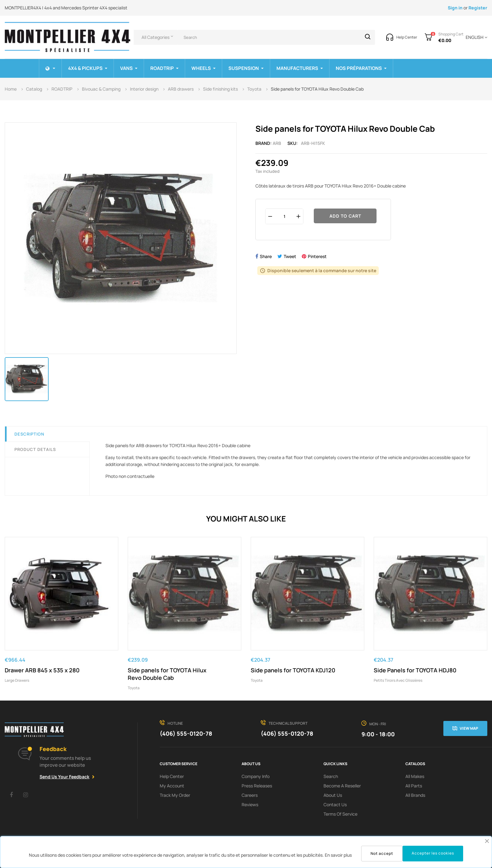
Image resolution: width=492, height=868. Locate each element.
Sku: (293, 143)
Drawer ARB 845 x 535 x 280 (42, 670)
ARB (277, 143)
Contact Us (335, 804)
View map (469, 728)
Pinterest (317, 256)
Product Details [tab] (35, 449)
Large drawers (17, 680)
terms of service (340, 814)
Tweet (290, 256)
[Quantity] (284, 216)
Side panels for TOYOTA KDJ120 (293, 670)
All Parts (414, 786)
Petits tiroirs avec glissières (398, 680)
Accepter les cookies (433, 853)
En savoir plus (338, 855)
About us (333, 795)
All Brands (415, 795)
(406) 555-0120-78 (186, 733)
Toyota (134, 688)
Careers (250, 795)
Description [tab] (29, 434)
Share (266, 256)
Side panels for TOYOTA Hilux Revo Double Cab (167, 674)
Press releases (257, 786)
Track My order (175, 795)
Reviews (250, 804)
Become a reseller (342, 786)
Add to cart (345, 216)
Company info (256, 776)
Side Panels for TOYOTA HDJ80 (415, 670)
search (331, 776)
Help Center (172, 776)
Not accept (382, 853)
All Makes (415, 776)
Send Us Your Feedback (64, 777)
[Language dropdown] (475, 37)
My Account (172, 786)
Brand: (264, 143)
